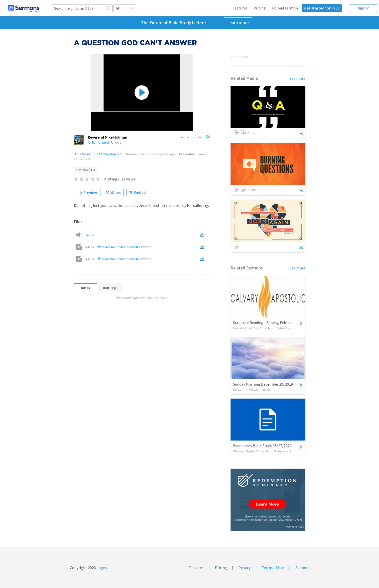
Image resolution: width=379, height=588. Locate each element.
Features (240, 8)
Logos (101, 568)
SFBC (237, 390)
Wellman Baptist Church (251, 451)
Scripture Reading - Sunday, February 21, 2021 (271, 323)
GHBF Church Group (105, 142)
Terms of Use (273, 568)
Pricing (260, 8)
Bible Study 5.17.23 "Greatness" (97, 154)
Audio (90, 235)
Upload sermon (285, 8)
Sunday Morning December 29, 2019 (263, 384)
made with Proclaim (194, 137)
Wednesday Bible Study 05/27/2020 (262, 446)
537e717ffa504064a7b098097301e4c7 (119, 247)
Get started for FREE (322, 8)
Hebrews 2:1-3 (85, 170)
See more (297, 78)
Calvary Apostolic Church (252, 328)
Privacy (244, 568)
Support (302, 568)
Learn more (238, 23)
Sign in (364, 8)
